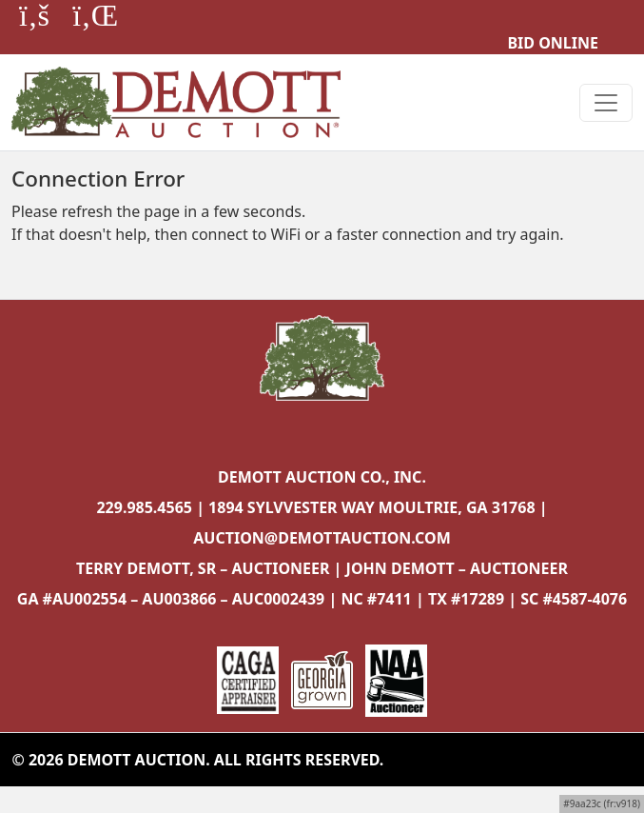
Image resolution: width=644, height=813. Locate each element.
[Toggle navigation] (606, 103)
